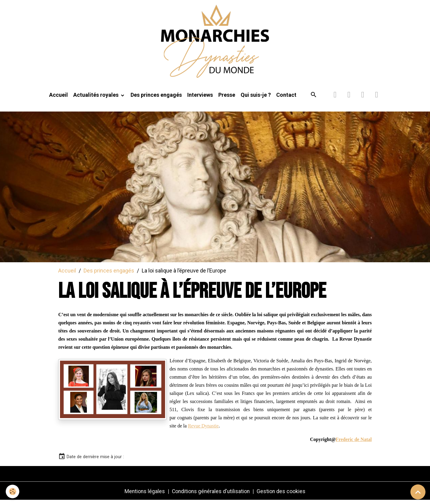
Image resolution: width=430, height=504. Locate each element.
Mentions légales (144, 495)
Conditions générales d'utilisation (211, 495)
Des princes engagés (156, 98)
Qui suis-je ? (256, 98)
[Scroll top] (418, 492)
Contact (286, 98)
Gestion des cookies (282, 495)
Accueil (58, 98)
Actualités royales (96, 98)
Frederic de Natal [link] (354, 443)
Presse (227, 98)
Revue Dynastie (203, 429)
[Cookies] (13, 491)
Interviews (200, 98)
